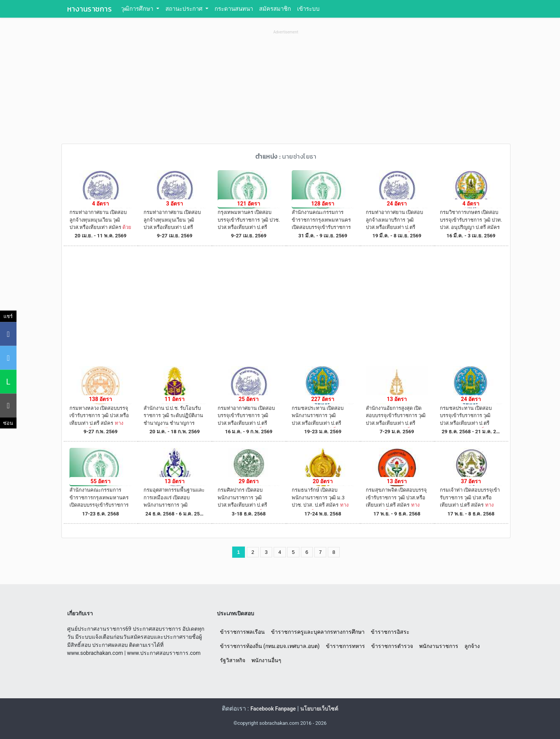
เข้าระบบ (308, 9)
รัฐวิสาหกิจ (233, 660)
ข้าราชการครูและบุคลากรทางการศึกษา (318, 632)
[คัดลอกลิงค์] (8, 405)
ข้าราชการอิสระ (390, 632)
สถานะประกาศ (185, 9)
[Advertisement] (286, 90)
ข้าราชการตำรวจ (392, 646)
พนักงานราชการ (439, 646)
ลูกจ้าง (472, 646)
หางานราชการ (90, 9)
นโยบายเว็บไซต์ (319, 709)
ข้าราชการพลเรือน (242, 632)
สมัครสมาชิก (275, 9)
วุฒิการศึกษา (138, 9)
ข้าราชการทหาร (345, 646)
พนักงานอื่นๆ (266, 660)
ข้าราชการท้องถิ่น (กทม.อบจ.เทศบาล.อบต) (270, 646)
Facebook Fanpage (273, 709)
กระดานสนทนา (234, 9)
